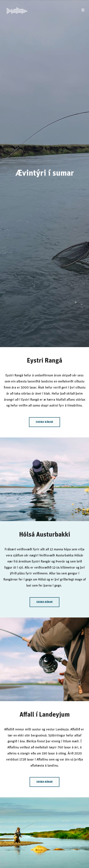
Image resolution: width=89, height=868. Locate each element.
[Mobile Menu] (83, 10)
